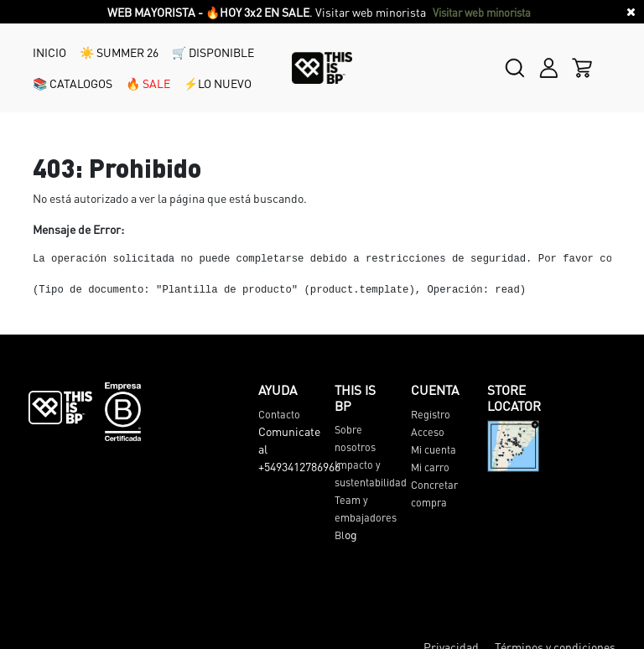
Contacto (279, 414)
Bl (340, 535)
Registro (431, 414)
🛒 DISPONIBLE (213, 52)
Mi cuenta (434, 449)
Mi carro (430, 467)
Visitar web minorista (483, 12)
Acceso (428, 432)
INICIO (49, 52)
